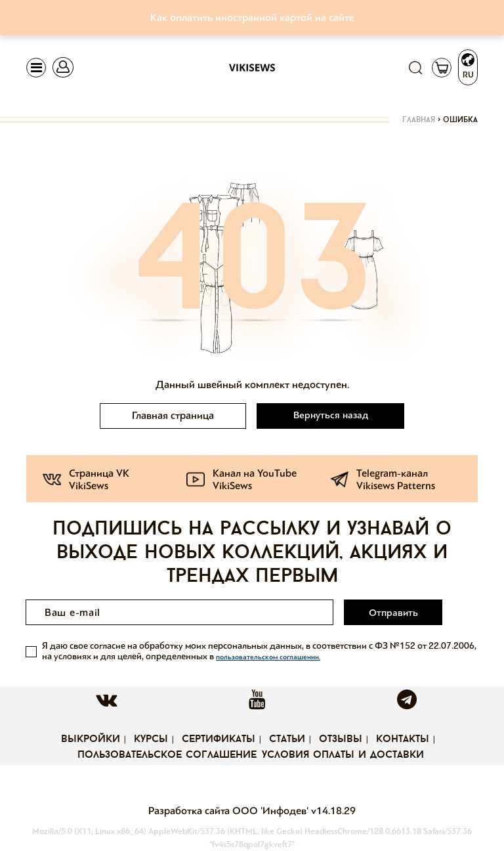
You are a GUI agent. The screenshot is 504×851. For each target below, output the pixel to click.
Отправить (393, 613)
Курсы (151, 739)
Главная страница (173, 415)
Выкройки (91, 739)
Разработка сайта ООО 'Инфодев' (230, 811)
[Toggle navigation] (36, 68)
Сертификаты (219, 739)
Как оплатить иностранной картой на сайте (252, 17)
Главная (419, 120)
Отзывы (341, 739)
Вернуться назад (331, 415)
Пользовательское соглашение (167, 755)
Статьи (287, 739)
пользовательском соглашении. (268, 657)
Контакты (403, 739)
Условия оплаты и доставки (343, 755)
